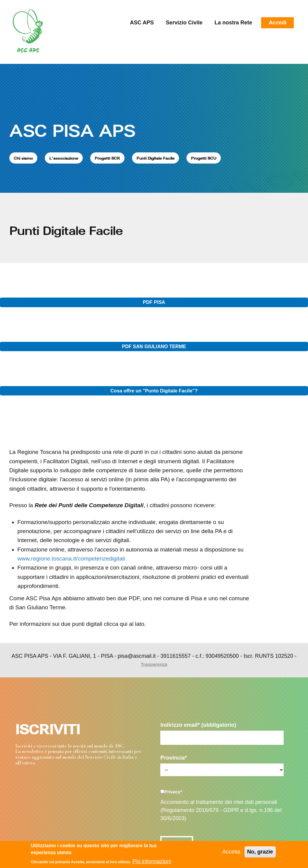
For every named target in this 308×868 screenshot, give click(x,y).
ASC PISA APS (72, 130)
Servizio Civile (184, 23)
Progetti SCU (204, 158)
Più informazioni (152, 861)
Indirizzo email (198, 725)
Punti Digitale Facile (156, 158)
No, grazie (260, 852)
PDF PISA (154, 302)
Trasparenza (154, 664)
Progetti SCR (107, 158)
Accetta (232, 852)
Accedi (277, 23)
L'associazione (64, 158)
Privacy (173, 792)
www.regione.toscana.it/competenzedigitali (71, 559)
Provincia (174, 758)
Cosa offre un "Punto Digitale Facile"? (154, 391)
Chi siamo (23, 158)
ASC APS (142, 23)
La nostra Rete (233, 23)
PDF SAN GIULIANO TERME (154, 347)
